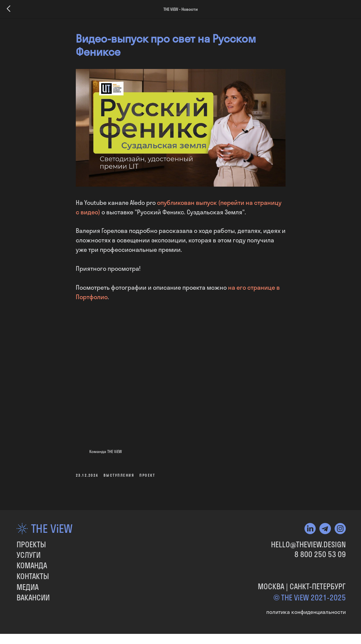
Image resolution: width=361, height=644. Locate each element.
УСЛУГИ (29, 555)
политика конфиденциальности (306, 612)
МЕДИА (28, 587)
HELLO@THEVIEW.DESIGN (308, 545)
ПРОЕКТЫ (31, 545)
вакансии (33, 598)
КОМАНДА (32, 566)
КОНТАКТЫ (33, 576)
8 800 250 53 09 (320, 554)
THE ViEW (52, 529)
